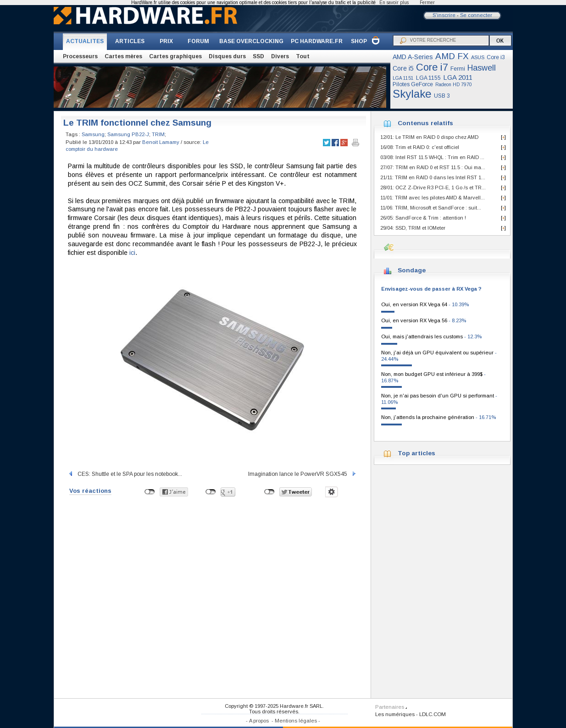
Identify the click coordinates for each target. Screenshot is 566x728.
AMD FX (452, 56)
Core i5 (403, 68)
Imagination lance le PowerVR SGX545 (302, 474)
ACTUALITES (85, 41)
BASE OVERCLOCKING (251, 41)
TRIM (158, 134)
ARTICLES (130, 41)
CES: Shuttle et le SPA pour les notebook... (125, 474)
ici (132, 253)
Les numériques (395, 714)
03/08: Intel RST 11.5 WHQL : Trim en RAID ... (432, 157)
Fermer (427, 3)
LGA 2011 (458, 77)
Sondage (412, 270)
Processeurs (80, 56)
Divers (280, 56)
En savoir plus (394, 3)
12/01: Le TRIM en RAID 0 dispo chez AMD (429, 137)
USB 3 (442, 96)
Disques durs (227, 56)
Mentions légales (296, 721)
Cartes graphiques (175, 56)
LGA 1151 (403, 78)
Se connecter (476, 15)
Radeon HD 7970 (454, 85)
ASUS (478, 57)
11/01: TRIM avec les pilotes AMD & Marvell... (433, 198)
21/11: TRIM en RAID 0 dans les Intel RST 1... (433, 177)
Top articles (416, 453)
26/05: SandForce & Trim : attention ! (423, 218)
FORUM (198, 41)
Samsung (93, 134)
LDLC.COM (433, 714)
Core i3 (496, 57)
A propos (259, 721)
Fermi (458, 69)
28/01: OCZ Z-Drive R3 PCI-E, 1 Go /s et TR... (433, 188)
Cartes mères (123, 56)
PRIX (166, 41)
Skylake (412, 94)
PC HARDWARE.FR (317, 41)
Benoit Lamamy (161, 142)
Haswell (482, 68)
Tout (303, 56)
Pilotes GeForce (413, 84)
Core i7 (432, 67)
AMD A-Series (413, 57)
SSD (258, 56)
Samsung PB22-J (128, 134)
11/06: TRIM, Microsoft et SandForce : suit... (431, 208)
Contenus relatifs (425, 123)
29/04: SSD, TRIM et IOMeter (413, 228)
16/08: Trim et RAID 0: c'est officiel (420, 147)
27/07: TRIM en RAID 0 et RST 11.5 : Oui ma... (433, 167)
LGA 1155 (428, 78)
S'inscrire (444, 15)
